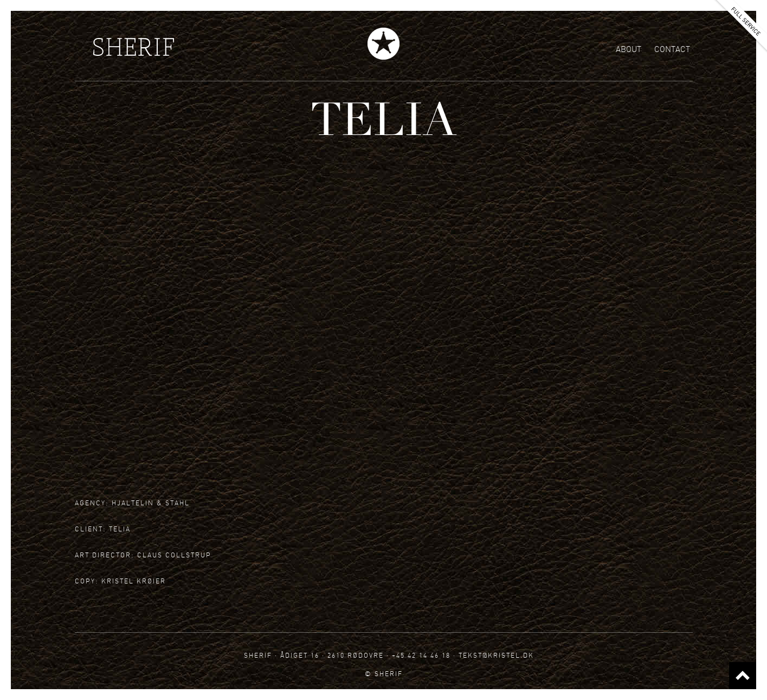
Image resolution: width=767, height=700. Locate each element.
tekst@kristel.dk (496, 655)
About (629, 49)
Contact (672, 49)
